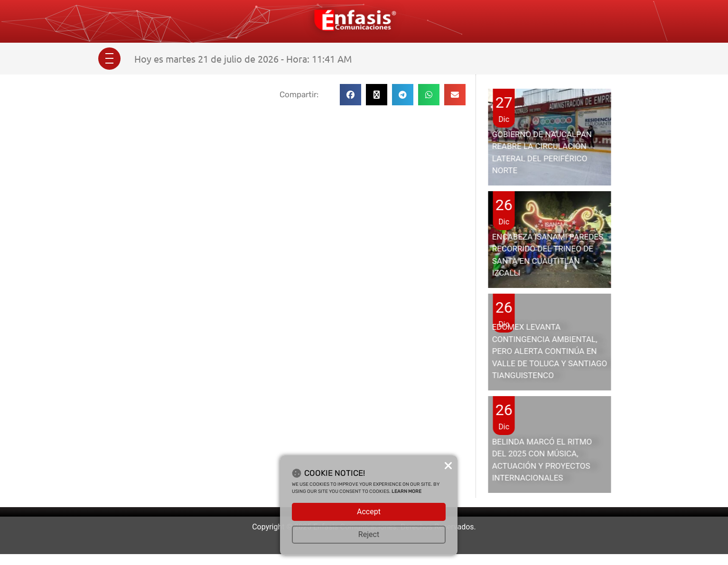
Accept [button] (369, 512)
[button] (350, 95)
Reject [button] (369, 534)
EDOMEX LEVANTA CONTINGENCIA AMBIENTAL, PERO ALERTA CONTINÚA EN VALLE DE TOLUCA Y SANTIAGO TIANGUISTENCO (550, 351)
